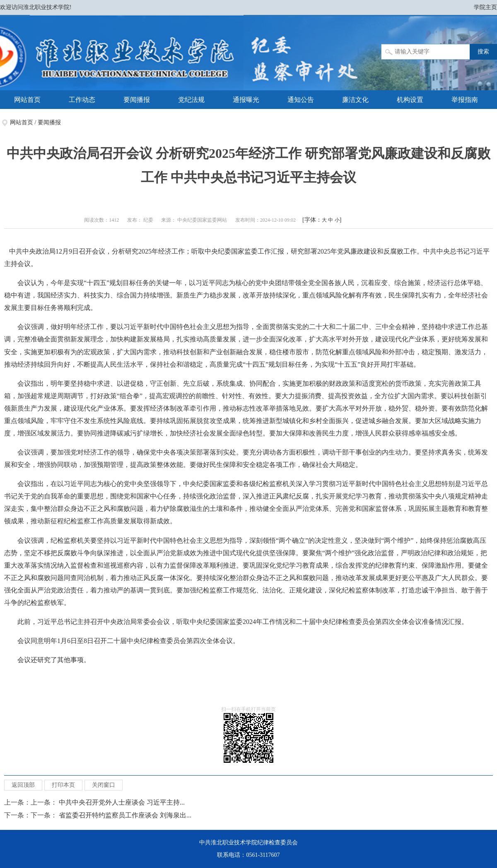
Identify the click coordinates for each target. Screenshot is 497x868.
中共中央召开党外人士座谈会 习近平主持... (122, 802)
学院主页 (485, 7)
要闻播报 (137, 100)
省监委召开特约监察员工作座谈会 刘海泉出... (125, 815)
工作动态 (82, 100)
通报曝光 (246, 100)
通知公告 (301, 100)
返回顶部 (23, 785)
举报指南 (465, 100)
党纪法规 (191, 100)
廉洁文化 (355, 100)
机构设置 (410, 100)
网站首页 (27, 100)
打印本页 (63, 785)
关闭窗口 (104, 785)
